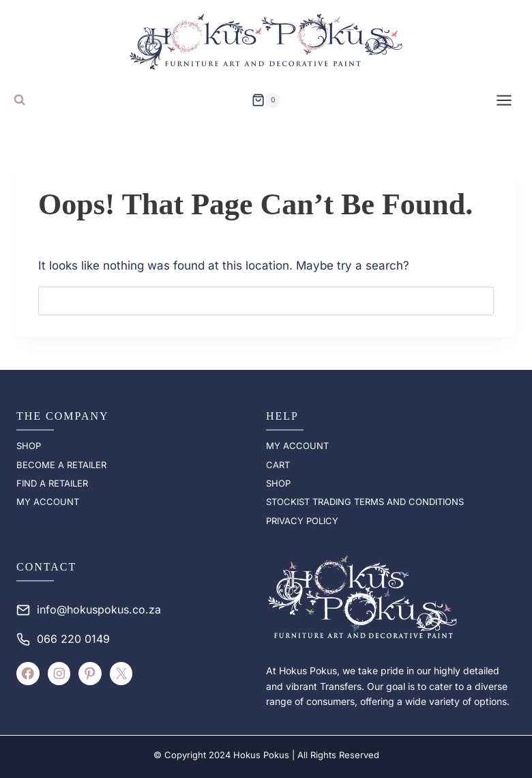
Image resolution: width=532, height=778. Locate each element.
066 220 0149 (73, 639)
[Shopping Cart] (266, 100)
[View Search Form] (20, 100)
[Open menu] (504, 100)
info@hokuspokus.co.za (99, 609)
